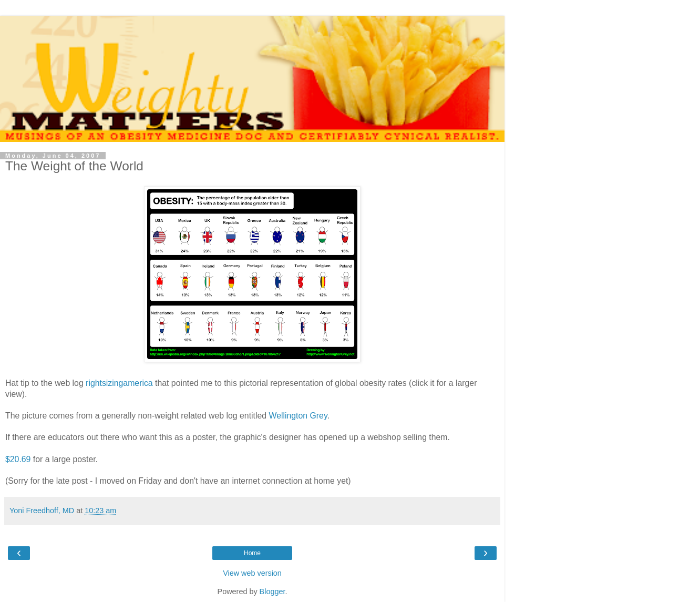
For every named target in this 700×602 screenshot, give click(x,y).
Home (252, 553)
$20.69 (18, 459)
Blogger (272, 591)
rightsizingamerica (119, 383)
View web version (252, 573)
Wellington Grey (298, 416)
